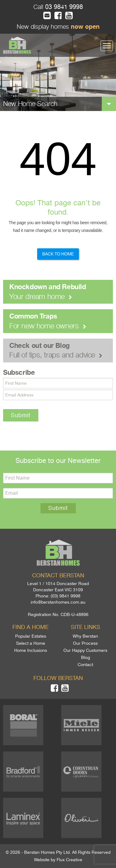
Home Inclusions (31, 650)
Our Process (85, 643)
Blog (86, 657)
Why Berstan (85, 636)
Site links (86, 627)
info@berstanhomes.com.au (58, 602)
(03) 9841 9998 (66, 596)
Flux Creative (69, 860)
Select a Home (31, 643)
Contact (85, 665)
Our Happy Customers (85, 650)
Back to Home (58, 254)
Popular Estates (31, 636)
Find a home (30, 627)
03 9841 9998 (63, 7)
